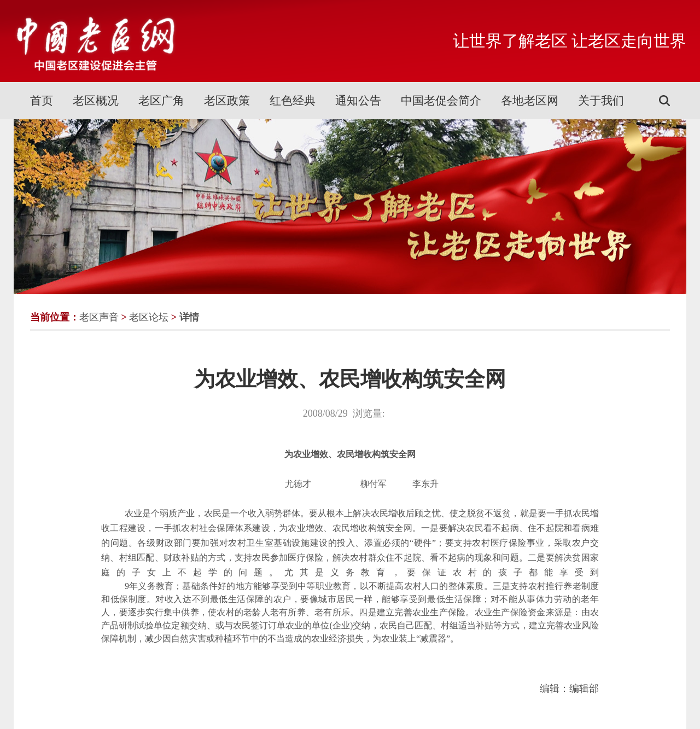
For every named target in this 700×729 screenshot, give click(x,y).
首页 (42, 101)
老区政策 (227, 101)
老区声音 (99, 317)
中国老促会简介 (441, 101)
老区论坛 (149, 317)
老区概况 (96, 101)
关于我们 (601, 101)
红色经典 (293, 101)
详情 (189, 317)
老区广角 (161, 101)
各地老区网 (530, 101)
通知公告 (358, 101)
